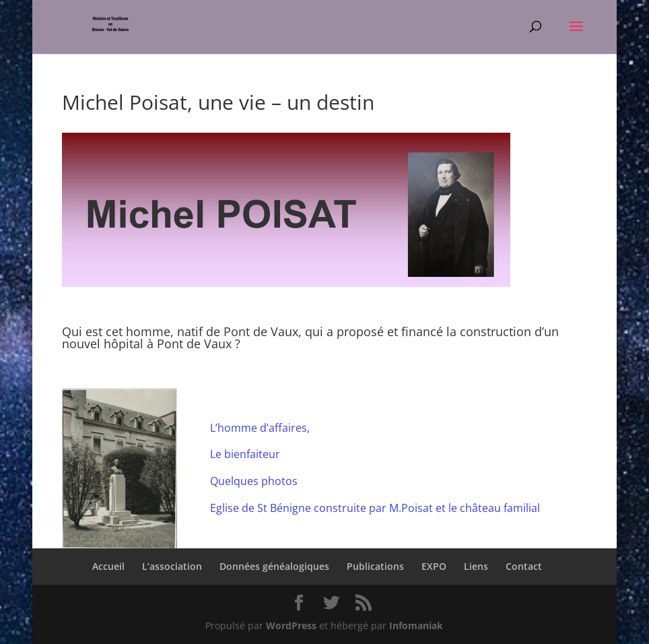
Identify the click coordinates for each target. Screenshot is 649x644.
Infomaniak (416, 625)
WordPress (291, 625)
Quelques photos (254, 481)
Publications (375, 566)
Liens (476, 566)
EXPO (434, 566)
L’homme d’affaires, (260, 428)
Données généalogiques (274, 566)
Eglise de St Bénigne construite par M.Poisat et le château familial (375, 508)
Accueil (108, 566)
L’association (172, 566)
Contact (524, 566)
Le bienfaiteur (245, 454)
